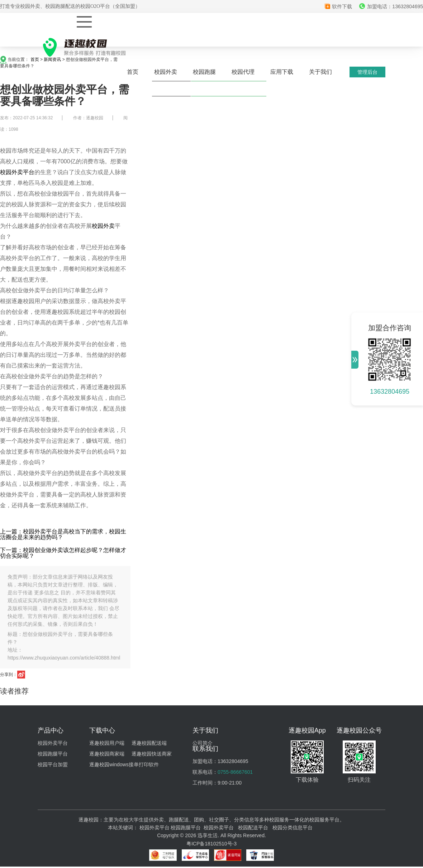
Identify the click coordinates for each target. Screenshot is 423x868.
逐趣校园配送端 (149, 743)
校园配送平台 (253, 828)
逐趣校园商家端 (107, 754)
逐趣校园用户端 (107, 743)
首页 (133, 72)
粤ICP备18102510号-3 (211, 844)
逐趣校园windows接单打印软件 (124, 764)
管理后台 (367, 72)
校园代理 (243, 72)
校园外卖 (166, 72)
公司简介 (203, 743)
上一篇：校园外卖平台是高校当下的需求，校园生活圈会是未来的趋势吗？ (63, 534)
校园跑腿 (204, 72)
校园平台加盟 (53, 764)
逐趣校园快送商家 (152, 754)
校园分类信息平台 (293, 828)
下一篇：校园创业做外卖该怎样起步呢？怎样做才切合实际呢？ (63, 553)
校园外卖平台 (17, 172)
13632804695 (390, 392)
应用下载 (282, 72)
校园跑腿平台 (53, 754)
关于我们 (320, 72)
